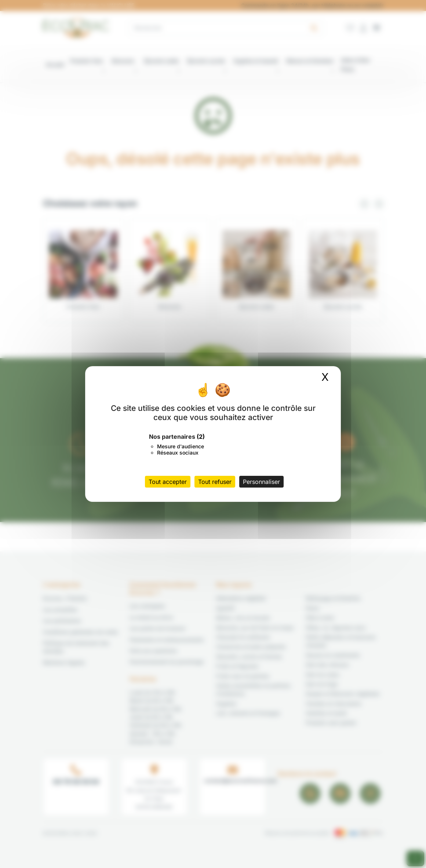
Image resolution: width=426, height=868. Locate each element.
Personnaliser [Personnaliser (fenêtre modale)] (261, 482)
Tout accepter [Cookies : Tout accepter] (168, 482)
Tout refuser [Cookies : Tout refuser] (215, 482)
